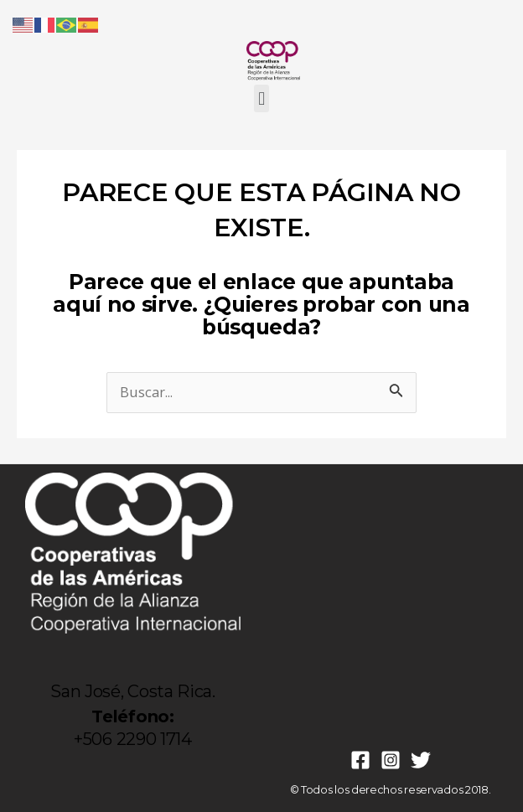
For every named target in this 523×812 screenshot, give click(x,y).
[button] (262, 98)
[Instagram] (391, 760)
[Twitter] (421, 760)
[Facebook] (360, 760)
